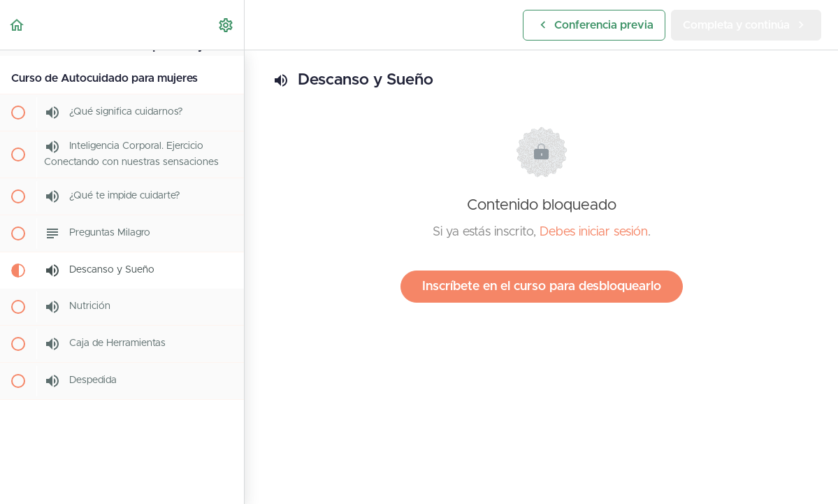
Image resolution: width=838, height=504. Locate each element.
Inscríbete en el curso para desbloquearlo (542, 287)
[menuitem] (226, 25)
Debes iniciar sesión (594, 232)
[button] (17, 25)
